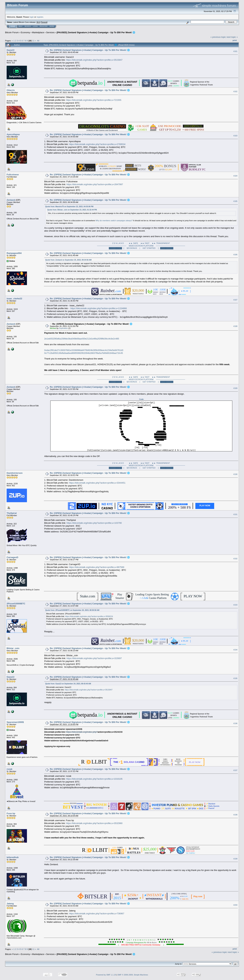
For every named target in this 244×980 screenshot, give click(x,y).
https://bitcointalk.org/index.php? (82, 732)
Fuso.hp (11, 813)
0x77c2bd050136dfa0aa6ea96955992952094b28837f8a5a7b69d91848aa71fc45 (84, 353)
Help (21, 26)
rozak (9, 769)
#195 (235, 678)
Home (13, 26)
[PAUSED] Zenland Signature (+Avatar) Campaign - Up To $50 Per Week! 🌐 (96, 32)
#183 (235, 136)
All (38, 41)
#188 (235, 326)
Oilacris (11, 90)
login (32, 17)
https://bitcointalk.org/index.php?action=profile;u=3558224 (89, 616)
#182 (235, 91)
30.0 (38, 22)
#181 (235, 51)
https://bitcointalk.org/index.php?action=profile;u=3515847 (94, 60)
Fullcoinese (13, 175)
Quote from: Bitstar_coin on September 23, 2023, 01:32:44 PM (72, 210)
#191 (235, 514)
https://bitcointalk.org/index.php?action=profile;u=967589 (97, 567)
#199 (235, 859)
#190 (235, 474)
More (52, 26)
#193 (235, 605)
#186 (235, 255)
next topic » (232, 37)
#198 (235, 815)
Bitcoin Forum (12, 32)
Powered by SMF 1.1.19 (106, 975)
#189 (235, 388)
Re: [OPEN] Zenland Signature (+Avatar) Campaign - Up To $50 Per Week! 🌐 (90, 50)
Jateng (10, 904)
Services (50, 32)
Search (28, 26)
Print (235, 40)
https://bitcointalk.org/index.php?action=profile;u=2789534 (97, 144)
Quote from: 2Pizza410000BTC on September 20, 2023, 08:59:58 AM (72, 610)
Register (44, 26)
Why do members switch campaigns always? (114, 221)
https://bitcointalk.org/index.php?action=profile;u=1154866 (99, 308)
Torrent (44, 22)
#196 (235, 723)
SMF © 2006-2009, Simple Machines (133, 975)
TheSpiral (12, 513)
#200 (235, 905)
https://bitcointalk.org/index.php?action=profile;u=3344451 (97, 483)
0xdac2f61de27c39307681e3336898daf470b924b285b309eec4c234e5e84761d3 (84, 350)
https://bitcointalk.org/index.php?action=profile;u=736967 (97, 914)
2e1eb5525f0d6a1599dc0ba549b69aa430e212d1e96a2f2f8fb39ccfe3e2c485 (82, 339)
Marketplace (38, 32)
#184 (235, 176)
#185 (235, 201)
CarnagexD (12, 557)
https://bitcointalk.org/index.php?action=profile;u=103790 (94, 523)
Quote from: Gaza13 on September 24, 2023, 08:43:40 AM (68, 684)
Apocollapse (13, 134)
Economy (25, 32)
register (40, 17)
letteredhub (13, 857)
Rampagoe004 (14, 253)
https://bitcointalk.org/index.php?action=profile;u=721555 (94, 100)
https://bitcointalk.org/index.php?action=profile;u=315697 (94, 658)
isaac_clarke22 (14, 299)
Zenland (11, 200)
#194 (235, 650)
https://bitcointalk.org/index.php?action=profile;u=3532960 (94, 823)
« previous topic (218, 37)
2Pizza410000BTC (16, 604)
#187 (235, 300)
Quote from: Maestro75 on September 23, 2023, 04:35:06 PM (69, 207)
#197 (235, 770)
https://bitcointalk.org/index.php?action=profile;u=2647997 (95, 184)
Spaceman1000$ (15, 722)
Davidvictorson (15, 473)
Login (35, 26)
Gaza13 (11, 50)
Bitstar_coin (13, 648)
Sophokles (63, 328)
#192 (235, 559)
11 (33, 41)
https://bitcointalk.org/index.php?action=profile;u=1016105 (94, 779)
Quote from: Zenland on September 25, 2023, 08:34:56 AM (68, 260)
